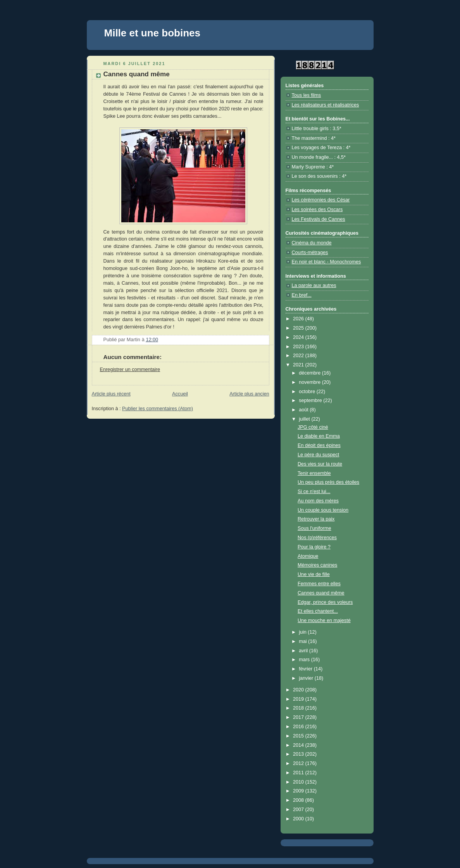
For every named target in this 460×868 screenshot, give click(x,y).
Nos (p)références (317, 538)
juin (303, 632)
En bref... (302, 295)
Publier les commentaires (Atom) (158, 409)
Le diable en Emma (319, 436)
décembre (310, 373)
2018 (299, 708)
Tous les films (307, 95)
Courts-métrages (310, 253)
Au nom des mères (318, 501)
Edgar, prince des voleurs (325, 602)
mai (303, 641)
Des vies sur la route (320, 464)
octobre (308, 392)
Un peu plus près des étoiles (328, 482)
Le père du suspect (318, 455)
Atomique (308, 556)
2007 (299, 810)
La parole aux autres (314, 285)
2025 (299, 328)
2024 (299, 337)
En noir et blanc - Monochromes (326, 262)
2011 (299, 773)
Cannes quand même (321, 593)
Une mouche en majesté (324, 620)
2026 (299, 319)
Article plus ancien (249, 394)
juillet (305, 419)
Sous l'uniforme (314, 528)
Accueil (180, 394)
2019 (299, 699)
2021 (299, 365)
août (304, 410)
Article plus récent (111, 394)
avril (304, 651)
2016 (299, 727)
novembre (310, 382)
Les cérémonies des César (321, 200)
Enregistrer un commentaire (130, 370)
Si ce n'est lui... (314, 492)
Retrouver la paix (316, 519)
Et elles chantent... (318, 611)
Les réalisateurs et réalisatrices (326, 105)
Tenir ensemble (314, 473)
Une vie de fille (314, 574)
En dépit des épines (319, 445)
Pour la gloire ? (314, 547)
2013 (299, 754)
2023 (299, 347)
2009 (299, 791)
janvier (307, 678)
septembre (311, 400)
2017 (299, 717)
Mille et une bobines (152, 33)
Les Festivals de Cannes (319, 219)
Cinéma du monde (312, 243)
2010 (299, 782)
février (306, 669)
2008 (299, 800)
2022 (299, 356)
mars (305, 660)
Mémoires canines (317, 565)
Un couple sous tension (323, 510)
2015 (299, 736)
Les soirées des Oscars (317, 210)
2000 (299, 819)
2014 (299, 745)
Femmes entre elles (319, 584)
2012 (299, 763)
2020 (299, 690)
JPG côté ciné (313, 427)
